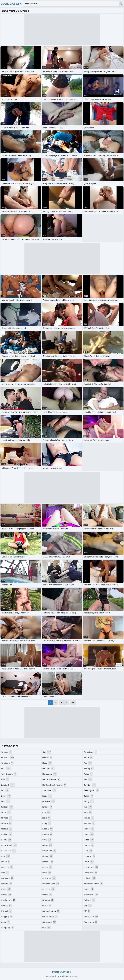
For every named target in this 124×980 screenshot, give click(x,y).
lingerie (48, 862)
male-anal (49, 878)
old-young (49, 922)
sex (88, 807)
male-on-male (51, 884)
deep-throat (9, 845)
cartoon (7, 807)
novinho (48, 900)
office (47, 906)
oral (47, 927)
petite (88, 757)
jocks (46, 818)
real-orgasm (91, 790)
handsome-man (51, 779)
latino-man (49, 851)
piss (88, 763)
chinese (7, 818)
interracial (49, 790)
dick (6, 856)
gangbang (8, 927)
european (7, 878)
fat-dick (7, 911)
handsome (49, 774)
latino (47, 845)
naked (47, 895)
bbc (5, 790)
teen (88, 851)
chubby (6, 823)
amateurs (7, 763)
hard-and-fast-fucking (54, 785)
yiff (87, 911)
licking (48, 856)
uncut (89, 862)
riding (89, 801)
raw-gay (90, 785)
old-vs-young (50, 917)
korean (47, 834)
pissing (89, 768)
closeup (7, 829)
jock (46, 812)
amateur (8, 757)
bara (5, 779)
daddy (6, 840)
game (6, 922)
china (6, 812)
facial (6, 889)
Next (73, 703)
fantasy (6, 906)
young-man (91, 917)
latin (47, 840)
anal (6, 768)
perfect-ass (90, 752)
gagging (7, 917)
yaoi (88, 906)
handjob (48, 768)
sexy (88, 812)
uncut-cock (91, 867)
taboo (89, 834)
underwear (90, 873)
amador (7, 752)
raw (88, 779)
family (6, 895)
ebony (6, 862)
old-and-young (51, 911)
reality (88, 796)
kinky (47, 823)
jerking (47, 807)
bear (5, 801)
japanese (49, 801)
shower (89, 829)
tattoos (89, 845)
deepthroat (8, 851)
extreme (7, 884)
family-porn (8, 900)
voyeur (89, 889)
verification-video (93, 884)
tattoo (89, 840)
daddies (7, 834)
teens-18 (89, 856)
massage (49, 889)
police (88, 774)
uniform (90, 878)
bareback (8, 785)
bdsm (6, 796)
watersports (91, 895)
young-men (91, 922)
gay (47, 752)
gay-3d (47, 757)
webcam (89, 900)
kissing (48, 829)
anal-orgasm (9, 774)
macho (47, 867)
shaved (89, 818)
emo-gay (7, 867)
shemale (89, 823)
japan (47, 796)
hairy (47, 763)
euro (5, 873)
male (47, 873)
